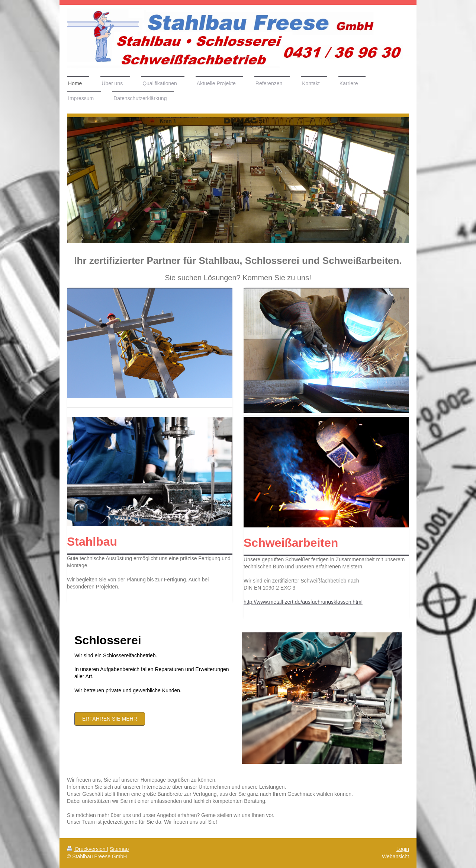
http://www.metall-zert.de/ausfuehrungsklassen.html (303, 602)
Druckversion (87, 849)
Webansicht (395, 856)
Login (403, 849)
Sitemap (119, 849)
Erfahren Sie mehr (110, 719)
